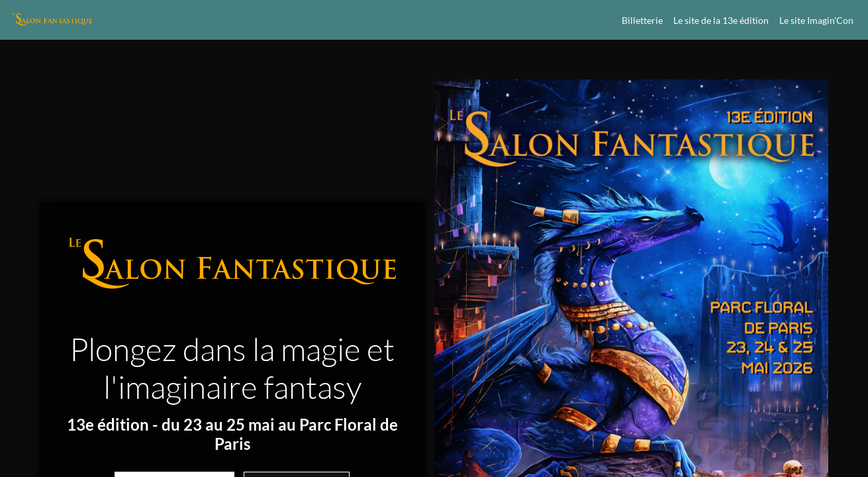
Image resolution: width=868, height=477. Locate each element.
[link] (640, 20)
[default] (721, 20)
